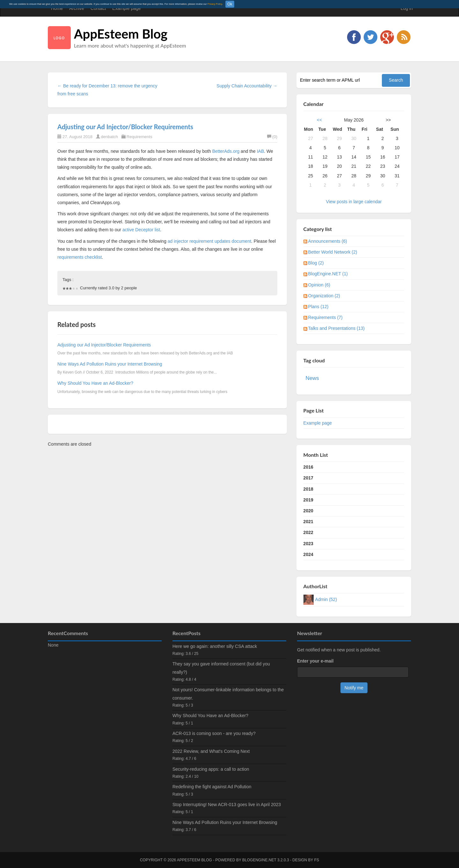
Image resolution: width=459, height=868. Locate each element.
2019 (308, 500)
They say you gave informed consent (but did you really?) (221, 668)
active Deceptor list (141, 230)
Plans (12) (318, 307)
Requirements (139, 137)
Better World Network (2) (333, 252)
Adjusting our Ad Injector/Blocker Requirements (125, 127)
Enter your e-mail (315, 661)
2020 (308, 511)
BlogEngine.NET (259, 860)
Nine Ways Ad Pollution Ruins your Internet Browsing (110, 364)
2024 (308, 554)
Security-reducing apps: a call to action (211, 769)
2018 (308, 489)
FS (317, 860)
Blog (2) (316, 263)
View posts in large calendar (354, 202)
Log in (407, 8)
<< (319, 120)
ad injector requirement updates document (209, 241)
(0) (272, 137)
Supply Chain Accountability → (247, 86)
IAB (261, 151)
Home (57, 8)
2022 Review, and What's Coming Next (211, 751)
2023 (308, 544)
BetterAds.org (226, 151)
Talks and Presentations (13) (336, 328)
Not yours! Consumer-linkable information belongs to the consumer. (228, 694)
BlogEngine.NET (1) (328, 274)
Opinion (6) (319, 285)
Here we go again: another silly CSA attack (215, 646)
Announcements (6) (328, 241)
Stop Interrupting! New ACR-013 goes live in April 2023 (227, 805)
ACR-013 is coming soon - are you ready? (214, 733)
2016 (308, 467)
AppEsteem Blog (121, 34)
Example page (127, 8)
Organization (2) (324, 296)
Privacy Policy (215, 4)
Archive (77, 8)
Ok (230, 4)
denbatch (110, 137)
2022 (308, 532)
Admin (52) (326, 599)
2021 (308, 522)
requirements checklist (80, 257)
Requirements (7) (325, 317)
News (312, 378)
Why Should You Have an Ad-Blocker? (95, 383)
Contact (98, 8)
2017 (308, 478)
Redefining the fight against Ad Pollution (212, 787)
